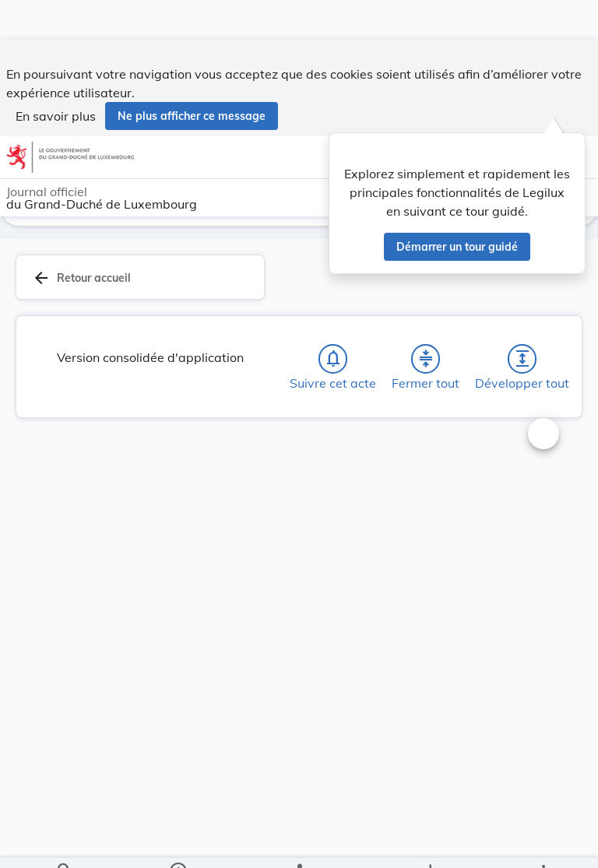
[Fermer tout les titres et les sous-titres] (426, 359)
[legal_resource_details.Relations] (299, 843)
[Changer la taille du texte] (543, 434)
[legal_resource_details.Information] (178, 843)
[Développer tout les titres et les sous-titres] (522, 359)
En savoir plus (56, 76)
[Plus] (543, 843)
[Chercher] (65, 843)
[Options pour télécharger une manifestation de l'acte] (429, 843)
